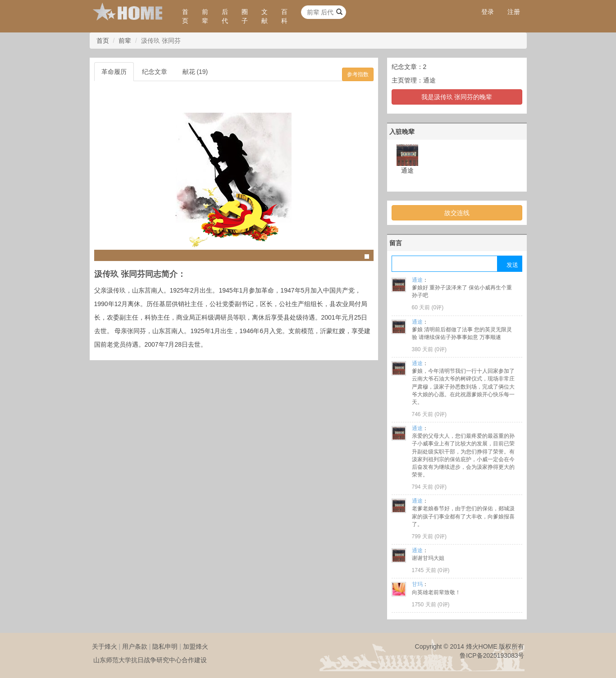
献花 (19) (195, 72)
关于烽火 (105, 646)
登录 (488, 12)
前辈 (205, 16)
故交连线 (457, 213)
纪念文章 (155, 72)
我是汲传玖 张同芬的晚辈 (457, 97)
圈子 (245, 16)
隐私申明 (165, 646)
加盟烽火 (196, 646)
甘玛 (417, 584)
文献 (265, 16)
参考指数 (358, 74)
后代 (225, 16)
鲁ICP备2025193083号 (492, 655)
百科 (284, 16)
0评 (438, 307)
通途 (429, 80)
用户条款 (135, 646)
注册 (514, 12)
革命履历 (114, 72)
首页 (185, 16)
